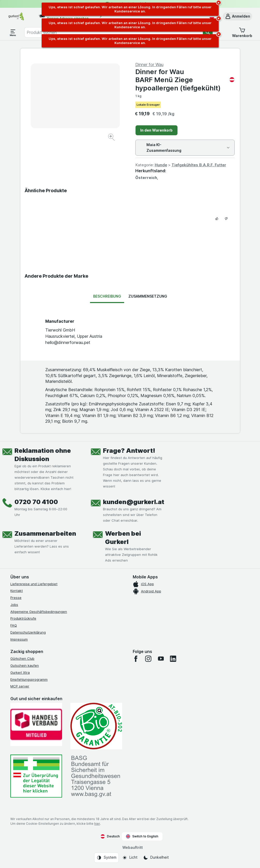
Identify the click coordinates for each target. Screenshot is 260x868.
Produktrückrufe (23, 618)
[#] (36, 776)
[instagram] (148, 659)
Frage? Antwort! (129, 451)
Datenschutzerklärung (28, 632)
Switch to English (142, 836)
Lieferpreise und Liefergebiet (34, 584)
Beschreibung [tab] (107, 296)
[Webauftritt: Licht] (130, 858)
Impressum (19, 639)
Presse (16, 598)
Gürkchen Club (22, 658)
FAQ (14, 625)
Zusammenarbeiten (45, 533)
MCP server (20, 686)
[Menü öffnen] (13, 32)
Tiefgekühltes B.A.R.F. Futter (199, 165)
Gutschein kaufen (25, 665)
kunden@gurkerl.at (134, 502)
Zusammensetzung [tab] (148, 296)
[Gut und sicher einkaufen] (96, 726)
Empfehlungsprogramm (29, 679)
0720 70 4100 (36, 502)
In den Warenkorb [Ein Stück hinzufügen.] (156, 130)
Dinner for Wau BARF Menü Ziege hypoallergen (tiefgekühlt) (185, 80)
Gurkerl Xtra (20, 672)
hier (97, 824)
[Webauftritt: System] (106, 858)
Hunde (161, 165)
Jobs (14, 605)
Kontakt (17, 591)
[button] (237, 16)
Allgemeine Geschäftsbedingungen (39, 612)
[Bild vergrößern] (112, 138)
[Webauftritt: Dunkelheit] (156, 858)
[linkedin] (173, 659)
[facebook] (136, 659)
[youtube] (161, 659)
